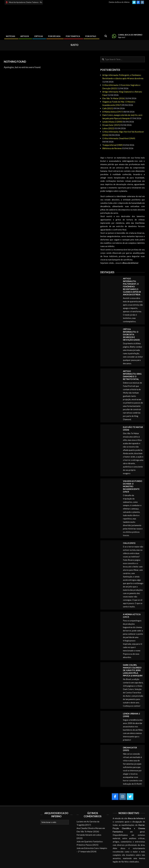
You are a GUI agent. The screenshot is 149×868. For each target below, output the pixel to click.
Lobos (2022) (108, 128)
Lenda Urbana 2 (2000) (112, 122)
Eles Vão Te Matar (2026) (114, 98)
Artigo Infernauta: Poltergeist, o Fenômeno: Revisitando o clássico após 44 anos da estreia (132, 286)
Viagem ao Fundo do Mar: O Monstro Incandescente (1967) (133, 486)
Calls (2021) (108, 108)
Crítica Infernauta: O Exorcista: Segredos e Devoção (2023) (131, 334)
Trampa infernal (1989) (113, 145)
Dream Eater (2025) (111, 125)
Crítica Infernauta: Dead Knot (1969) (119, 138)
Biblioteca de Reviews (112, 148)
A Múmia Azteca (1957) (113, 112)
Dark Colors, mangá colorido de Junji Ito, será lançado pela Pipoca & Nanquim (133, 670)
